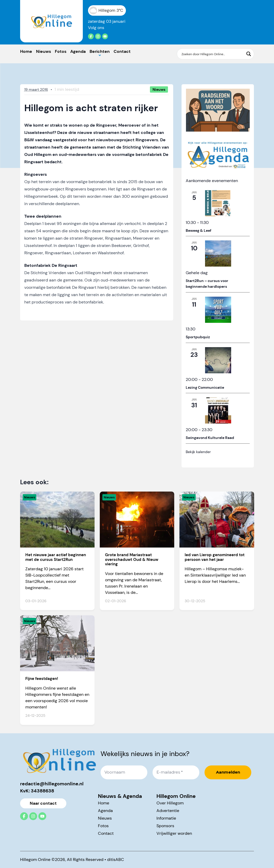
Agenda (78, 51)
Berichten (100, 51)
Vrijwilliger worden (174, 833)
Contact (122, 51)
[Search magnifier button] (249, 54)
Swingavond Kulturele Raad (210, 438)
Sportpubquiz (198, 337)
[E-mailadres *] (176, 772)
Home (26, 51)
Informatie (166, 818)
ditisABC (116, 859)
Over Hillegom (170, 803)
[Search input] (212, 54)
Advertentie (168, 811)
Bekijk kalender (198, 452)
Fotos (61, 51)
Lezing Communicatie (205, 387)
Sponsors (165, 826)
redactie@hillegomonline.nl (52, 784)
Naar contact (43, 803)
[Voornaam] (124, 772)
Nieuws (43, 51)
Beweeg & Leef (199, 230)
